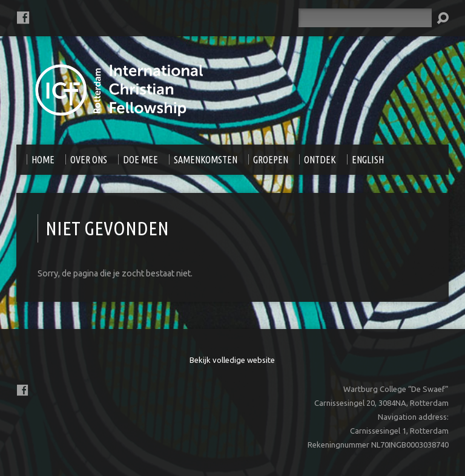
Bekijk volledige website (232, 360)
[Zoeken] (365, 18)
